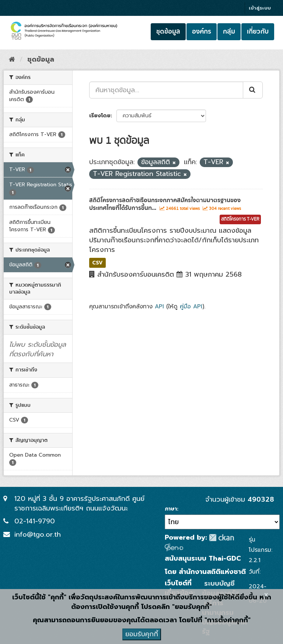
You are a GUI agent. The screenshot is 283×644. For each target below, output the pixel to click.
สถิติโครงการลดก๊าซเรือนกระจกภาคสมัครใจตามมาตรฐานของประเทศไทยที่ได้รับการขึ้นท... (165, 204)
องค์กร (202, 32)
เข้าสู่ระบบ (260, 8)
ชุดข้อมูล (168, 32)
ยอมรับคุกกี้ (142, 634)
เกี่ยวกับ (258, 32)
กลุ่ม (229, 32)
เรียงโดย (100, 116)
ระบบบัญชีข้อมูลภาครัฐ (221, 588)
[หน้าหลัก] (12, 59)
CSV (97, 262)
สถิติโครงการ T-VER (240, 219)
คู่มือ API (191, 306)
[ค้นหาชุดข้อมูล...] (166, 90)
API (159, 306)
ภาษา (171, 509)
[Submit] (253, 90)
